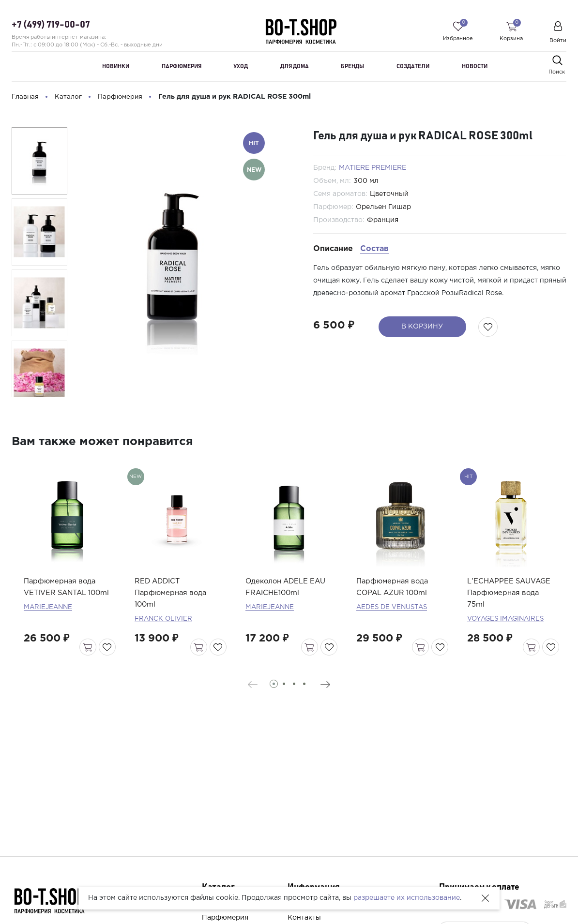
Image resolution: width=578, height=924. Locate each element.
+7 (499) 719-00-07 (51, 25)
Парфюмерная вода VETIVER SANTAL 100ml (63, 611)
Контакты (304, 918)
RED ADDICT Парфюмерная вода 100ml (174, 611)
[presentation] (244, 703)
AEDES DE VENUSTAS (394, 626)
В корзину (418, 327)
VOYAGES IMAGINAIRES (508, 637)
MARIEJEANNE (49, 637)
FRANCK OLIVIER (165, 637)
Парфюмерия (225, 918)
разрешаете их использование (407, 898)
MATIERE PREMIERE (373, 168)
